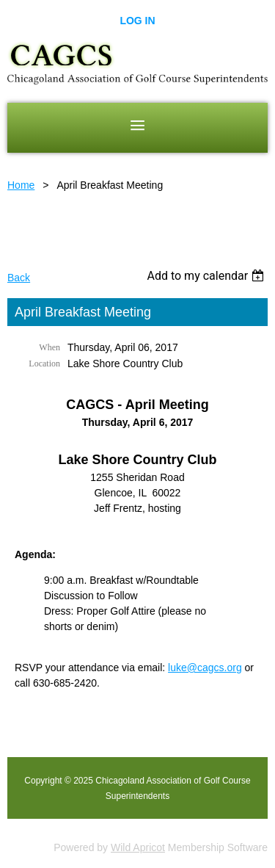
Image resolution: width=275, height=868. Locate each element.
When (49, 347)
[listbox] (207, 276)
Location (44, 364)
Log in (137, 21)
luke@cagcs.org (205, 668)
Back (19, 278)
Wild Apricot (138, 847)
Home (21, 185)
